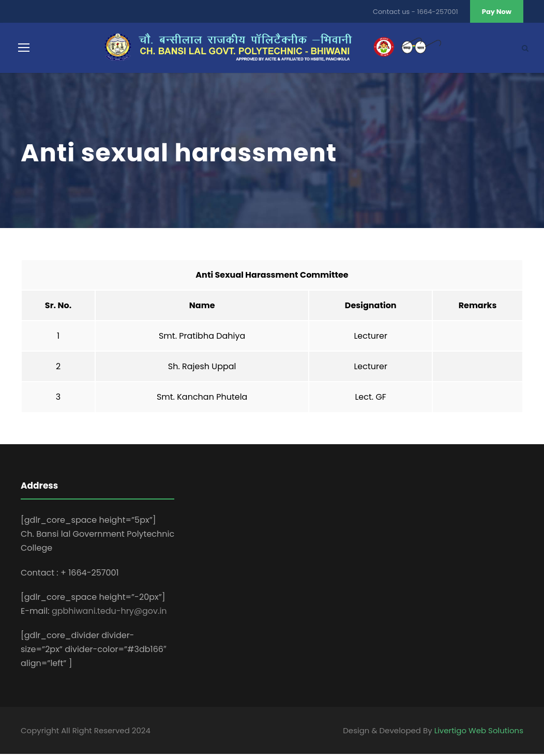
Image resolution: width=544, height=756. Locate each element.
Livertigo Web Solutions (479, 732)
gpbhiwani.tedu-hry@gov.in (109, 613)
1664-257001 (438, 12)
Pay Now (497, 12)
